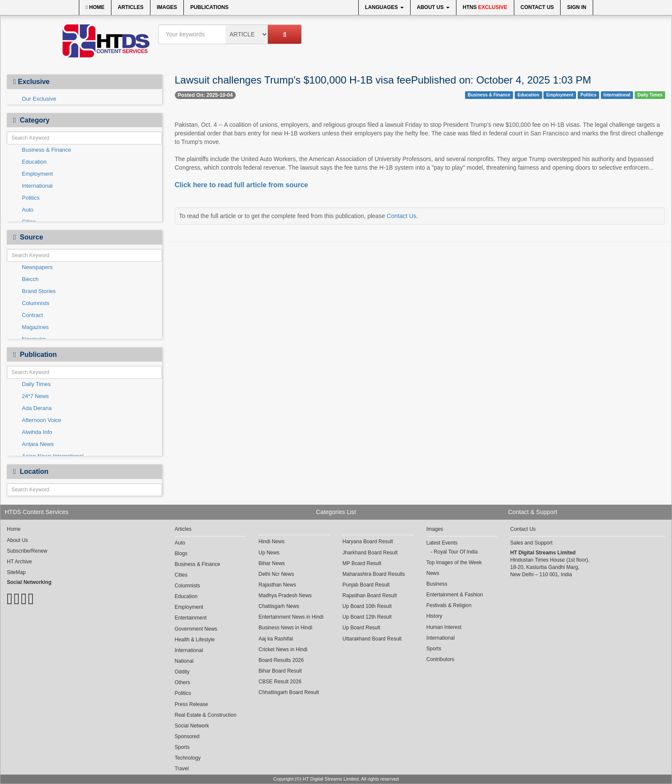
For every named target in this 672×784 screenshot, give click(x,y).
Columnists (36, 303)
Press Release (192, 704)
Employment (37, 174)
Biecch (30, 279)
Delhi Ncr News (276, 574)
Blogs (181, 554)
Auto (28, 210)
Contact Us (537, 7)
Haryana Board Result (368, 542)
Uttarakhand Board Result (372, 639)
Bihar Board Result (280, 671)
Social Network (192, 726)
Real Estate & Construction (206, 715)
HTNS (485, 7)
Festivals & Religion (449, 605)
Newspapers (37, 267)
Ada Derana (37, 408)
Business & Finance (46, 150)
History (434, 616)
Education (34, 162)
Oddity (182, 672)
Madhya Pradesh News (285, 595)
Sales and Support (532, 543)
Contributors (440, 659)
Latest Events (442, 543)
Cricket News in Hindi (283, 649)
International (37, 186)
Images (167, 7)
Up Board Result (361, 628)
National (184, 661)
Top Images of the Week (454, 563)
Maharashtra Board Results (374, 574)
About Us (433, 7)
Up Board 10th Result (367, 606)
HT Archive (19, 562)
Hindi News (271, 542)
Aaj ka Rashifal (276, 639)
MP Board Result (362, 563)
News (433, 573)
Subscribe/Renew (27, 551)
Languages (384, 7)
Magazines (35, 327)
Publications (209, 7)
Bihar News (271, 563)
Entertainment (191, 618)
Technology (188, 758)
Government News (196, 629)
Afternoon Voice (42, 420)
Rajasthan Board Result (370, 595)
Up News (269, 553)
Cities (181, 575)
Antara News (38, 444)
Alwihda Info (37, 432)
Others (183, 682)
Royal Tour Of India (456, 552)
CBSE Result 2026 (280, 682)
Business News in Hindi (285, 628)
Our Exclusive (39, 99)
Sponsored (187, 736)
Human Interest (444, 627)
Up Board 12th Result (367, 617)
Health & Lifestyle (195, 640)
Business (437, 584)
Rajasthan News (277, 585)
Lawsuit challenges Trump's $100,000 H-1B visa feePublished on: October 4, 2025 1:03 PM (383, 80)
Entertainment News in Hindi (291, 617)
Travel (182, 769)
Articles (131, 7)
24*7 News (35, 396)
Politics (31, 198)
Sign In (577, 7)
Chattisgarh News (279, 606)
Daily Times (36, 384)
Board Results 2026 (281, 660)
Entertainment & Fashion (455, 595)
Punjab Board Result (366, 585)
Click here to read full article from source (241, 185)
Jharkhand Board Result (370, 553)
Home (95, 7)
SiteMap (16, 572)
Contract (32, 315)
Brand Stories (39, 291)
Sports (182, 747)
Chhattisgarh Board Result (289, 692)
